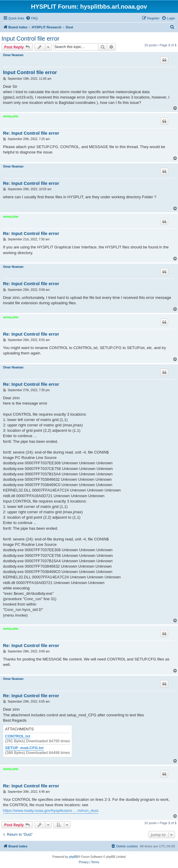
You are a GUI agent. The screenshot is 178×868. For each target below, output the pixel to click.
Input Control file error (30, 39)
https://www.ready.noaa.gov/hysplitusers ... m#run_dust (51, 811)
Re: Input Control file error (31, 133)
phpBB (74, 857)
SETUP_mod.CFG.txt (24, 748)
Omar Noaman (13, 55)
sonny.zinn (11, 116)
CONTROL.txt (18, 736)
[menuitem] (32, 18)
